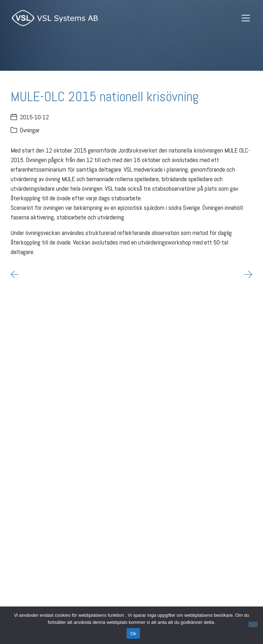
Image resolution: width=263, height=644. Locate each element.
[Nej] (253, 624)
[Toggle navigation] (246, 18)
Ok (133, 634)
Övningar (30, 130)
